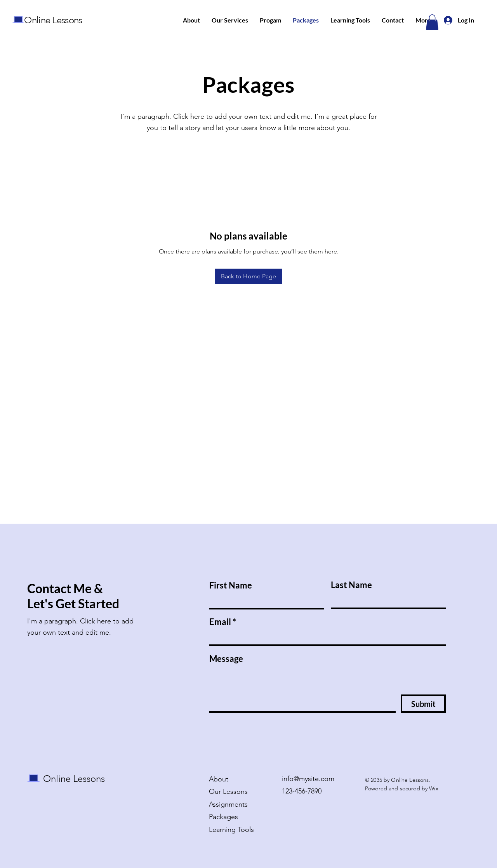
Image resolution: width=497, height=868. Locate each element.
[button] (432, 22)
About (219, 779)
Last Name (351, 585)
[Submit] (423, 704)
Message (226, 659)
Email (220, 622)
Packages (223, 817)
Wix (434, 788)
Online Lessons (53, 20)
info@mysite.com (308, 779)
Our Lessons (228, 792)
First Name (231, 585)
